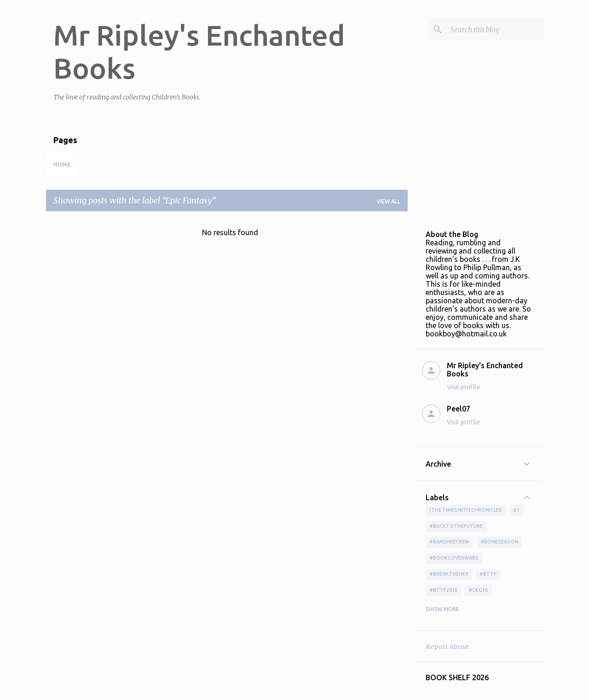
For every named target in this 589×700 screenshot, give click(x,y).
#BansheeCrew (449, 542)
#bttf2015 (443, 590)
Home (62, 165)
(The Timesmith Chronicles (466, 510)
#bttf (488, 574)
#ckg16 (478, 590)
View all (388, 201)
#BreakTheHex (449, 574)
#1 (516, 510)
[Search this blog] (495, 29)
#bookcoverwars (454, 558)
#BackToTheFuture (456, 526)
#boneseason (499, 542)
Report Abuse (447, 647)
